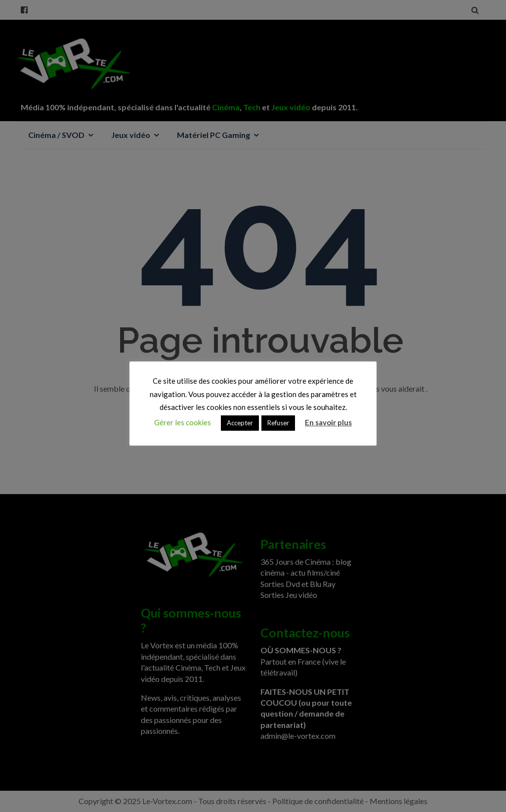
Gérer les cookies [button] (183, 422)
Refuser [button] (278, 423)
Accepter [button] (240, 423)
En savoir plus (328, 422)
